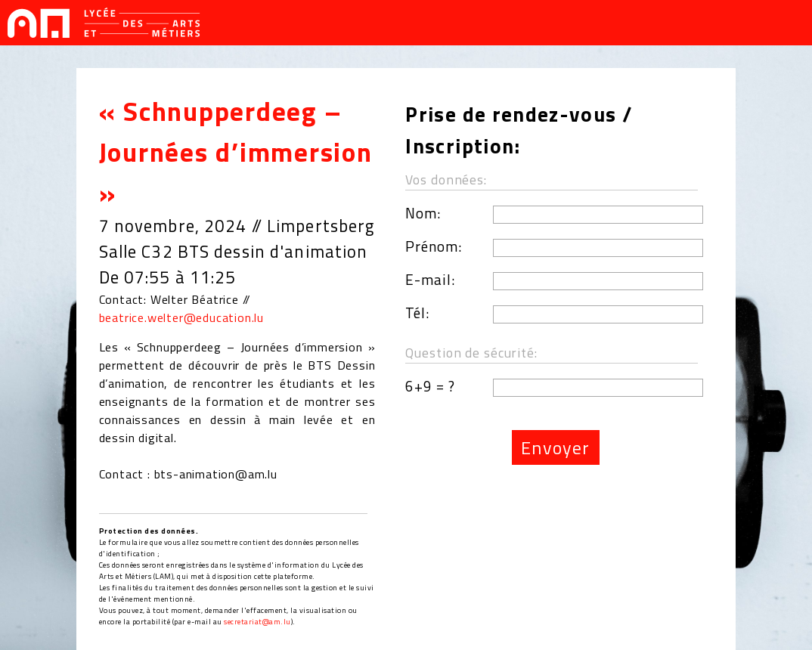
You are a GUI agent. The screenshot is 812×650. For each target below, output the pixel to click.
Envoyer (555, 447)
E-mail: (430, 279)
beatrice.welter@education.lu (181, 317)
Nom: (423, 213)
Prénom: (434, 246)
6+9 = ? (430, 386)
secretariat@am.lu (257, 622)
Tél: (417, 313)
